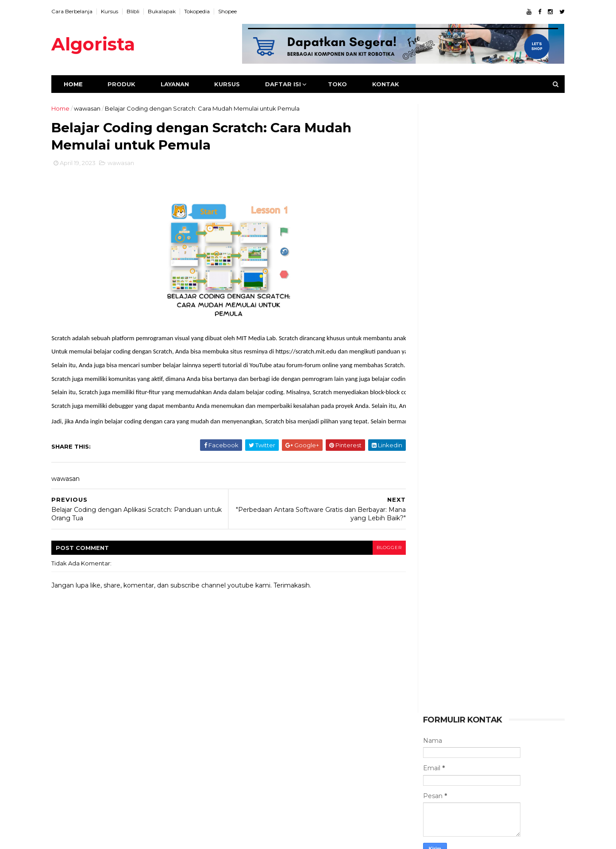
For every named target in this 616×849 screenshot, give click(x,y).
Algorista (100, 44)
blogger (375, 550)
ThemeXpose (104, 837)
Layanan (181, 84)
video (431, 713)
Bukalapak (168, 11)
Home (80, 84)
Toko (344, 84)
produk (511, 698)
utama (464, 713)
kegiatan (502, 713)
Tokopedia (204, 11)
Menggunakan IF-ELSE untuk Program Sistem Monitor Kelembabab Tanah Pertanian (502, 640)
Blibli (140, 11)
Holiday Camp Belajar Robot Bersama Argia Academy (500, 600)
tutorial (475, 698)
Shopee (234, 11)
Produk (128, 84)
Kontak (392, 84)
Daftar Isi (290, 84)
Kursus (116, 11)
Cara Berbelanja (79, 11)
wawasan (94, 108)
